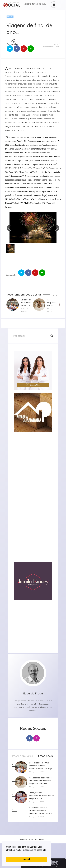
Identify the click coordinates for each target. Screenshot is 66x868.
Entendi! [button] (27, 859)
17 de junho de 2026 (37, 817)
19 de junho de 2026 (25, 310)
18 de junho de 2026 (37, 802)
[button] (7, 853)
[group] (33, 370)
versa (56, 44)
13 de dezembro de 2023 (50, 47)
